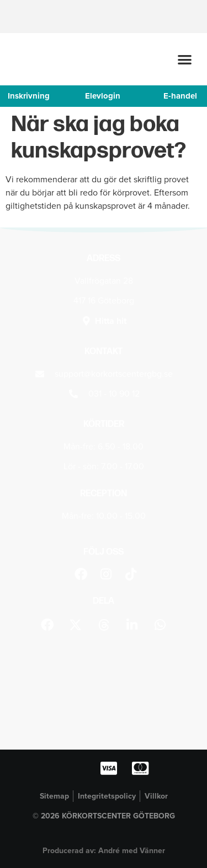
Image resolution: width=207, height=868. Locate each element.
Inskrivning (29, 96)
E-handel (180, 96)
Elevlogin (103, 96)
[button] (185, 59)
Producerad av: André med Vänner (104, 851)
